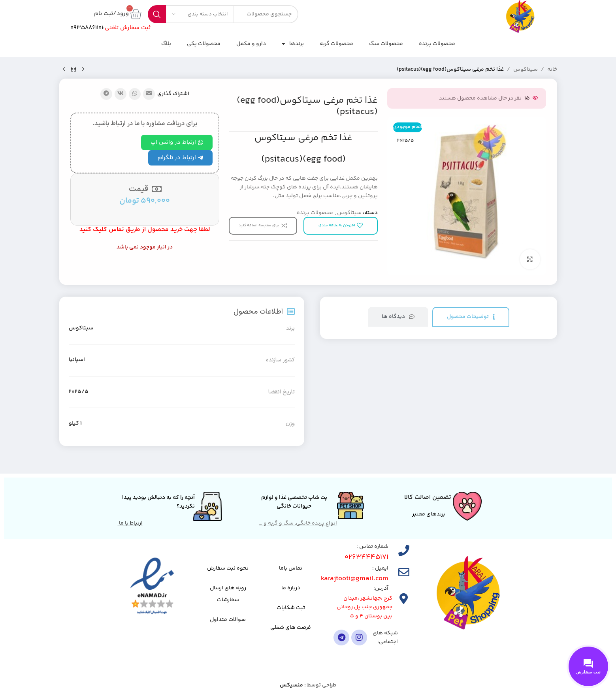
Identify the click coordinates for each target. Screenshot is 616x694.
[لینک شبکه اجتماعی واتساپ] (135, 94)
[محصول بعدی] (64, 70)
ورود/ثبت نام (111, 14)
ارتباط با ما (130, 523)
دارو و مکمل (251, 44)
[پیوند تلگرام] (106, 94)
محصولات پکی (204, 44)
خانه (552, 70)
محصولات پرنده (437, 44)
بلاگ (166, 44)
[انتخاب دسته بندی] (200, 14)
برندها (293, 44)
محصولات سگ (386, 44)
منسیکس (291, 685)
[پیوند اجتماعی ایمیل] (149, 94)
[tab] (471, 317)
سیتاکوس (526, 70)
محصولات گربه (336, 44)
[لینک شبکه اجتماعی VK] (121, 94)
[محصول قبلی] (83, 70)
